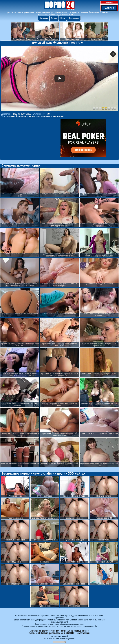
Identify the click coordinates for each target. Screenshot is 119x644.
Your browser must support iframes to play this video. (59, 79)
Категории (44, 18)
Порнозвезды (74, 18)
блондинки (21, 116)
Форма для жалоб (59, 636)
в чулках (31, 116)
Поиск (63, 18)
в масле (55, 116)
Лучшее (54, 18)
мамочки (11, 116)
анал (62, 116)
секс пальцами (43, 116)
